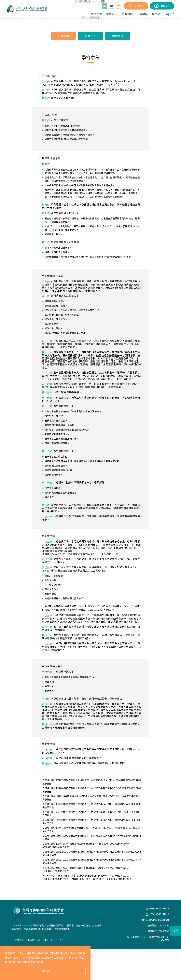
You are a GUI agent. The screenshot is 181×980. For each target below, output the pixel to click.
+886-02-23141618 (158, 940)
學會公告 (112, 14)
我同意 (45, 971)
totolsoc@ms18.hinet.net (153, 951)
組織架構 (118, 67)
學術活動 (127, 14)
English (169, 14)
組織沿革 (90, 67)
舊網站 (156, 14)
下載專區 (142, 14)
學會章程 (63, 67)
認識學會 (96, 14)
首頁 (84, 49)
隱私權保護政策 (34, 962)
